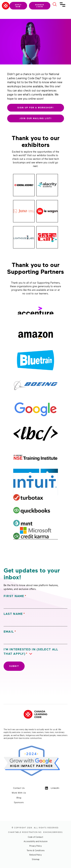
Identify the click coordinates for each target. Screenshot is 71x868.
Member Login (40, 6)
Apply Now (18, 6)
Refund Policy (35, 855)
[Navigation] (63, 6)
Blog (19, 797)
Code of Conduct (35, 837)
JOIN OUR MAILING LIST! (35, 118)
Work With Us (19, 793)
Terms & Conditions (36, 850)
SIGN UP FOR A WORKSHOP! (35, 108)
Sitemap (36, 859)
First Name (15, 596)
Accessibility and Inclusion (36, 841)
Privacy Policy (35, 846)
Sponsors (19, 802)
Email (10, 632)
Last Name (14, 614)
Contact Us (19, 788)
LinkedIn (52, 788)
